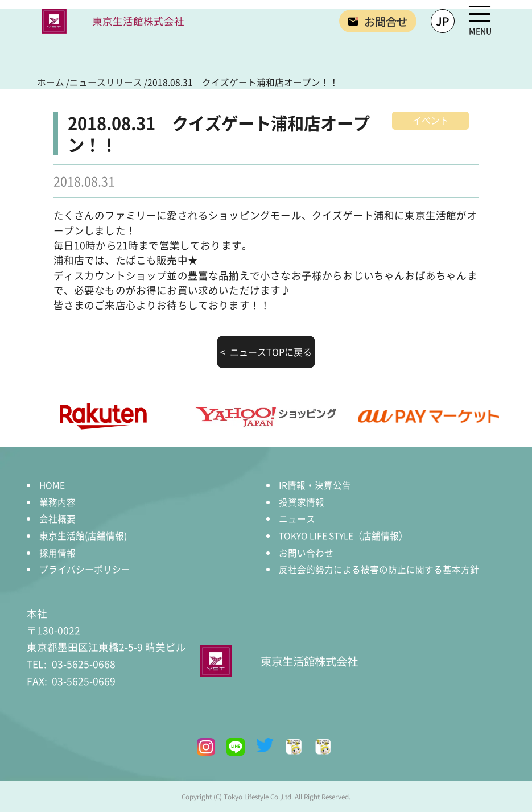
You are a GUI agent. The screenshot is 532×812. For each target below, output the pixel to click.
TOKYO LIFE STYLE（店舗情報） (343, 535)
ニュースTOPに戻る (270, 352)
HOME (52, 485)
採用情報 (57, 553)
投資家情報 (302, 502)
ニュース (297, 518)
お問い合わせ (306, 553)
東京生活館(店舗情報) (83, 535)
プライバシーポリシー (85, 569)
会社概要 (57, 518)
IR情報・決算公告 (315, 485)
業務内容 (57, 502)
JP (443, 21)
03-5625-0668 (71, 664)
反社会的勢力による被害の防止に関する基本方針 (379, 569)
